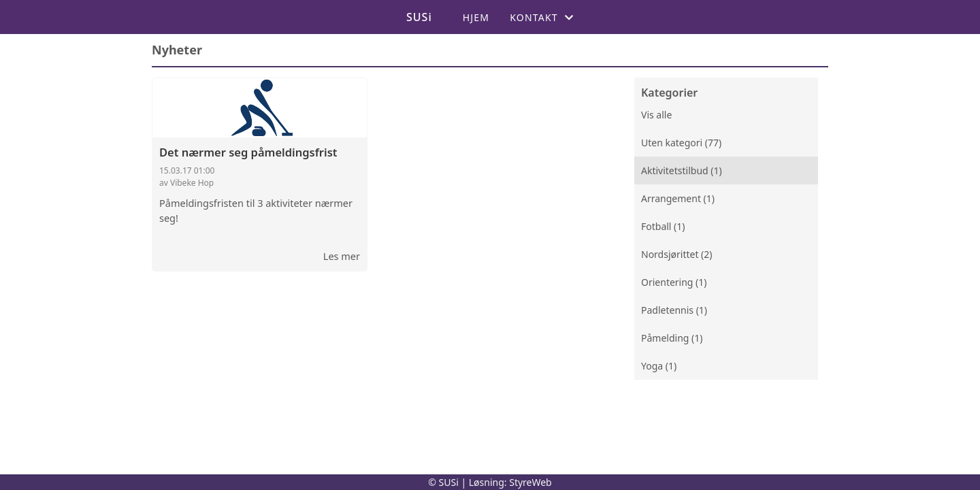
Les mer (342, 256)
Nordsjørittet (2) (677, 254)
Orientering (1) (674, 282)
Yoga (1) (659, 366)
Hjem (476, 17)
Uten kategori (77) (681, 143)
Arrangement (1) (678, 198)
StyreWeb (530, 482)
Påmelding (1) (672, 338)
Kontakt (542, 17)
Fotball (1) (663, 226)
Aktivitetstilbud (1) (682, 170)
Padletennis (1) (674, 310)
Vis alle (656, 115)
